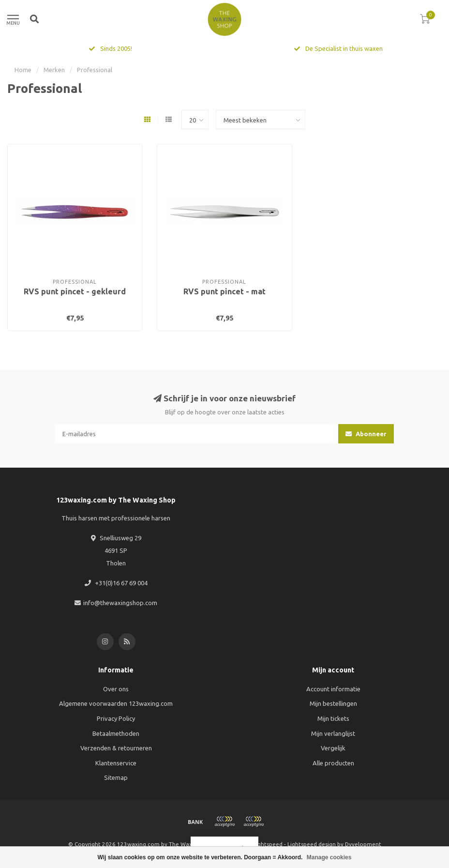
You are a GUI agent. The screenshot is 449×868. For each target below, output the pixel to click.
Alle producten (333, 763)
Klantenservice (116, 763)
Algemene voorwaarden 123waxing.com (116, 703)
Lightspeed (268, 844)
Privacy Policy (116, 718)
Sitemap (116, 777)
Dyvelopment (363, 844)
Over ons (116, 689)
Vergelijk (333, 748)
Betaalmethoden (116, 733)
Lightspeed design (312, 844)
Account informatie (333, 689)
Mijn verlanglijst (333, 733)
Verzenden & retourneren (116, 748)
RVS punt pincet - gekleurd (75, 291)
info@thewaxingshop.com (120, 603)
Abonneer (366, 434)
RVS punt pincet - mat (224, 291)
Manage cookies (329, 857)
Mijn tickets (333, 718)
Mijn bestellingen (333, 703)
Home (23, 70)
